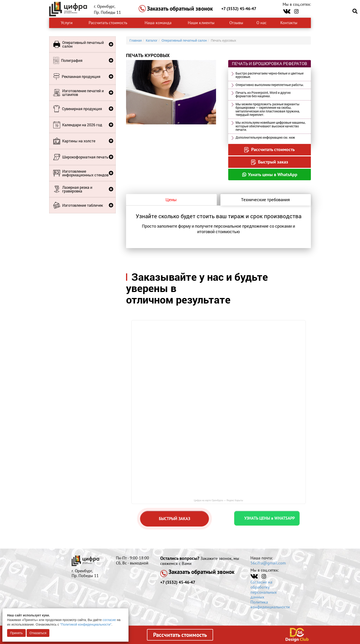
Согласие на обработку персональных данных (264, 590)
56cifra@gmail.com (268, 563)
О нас (262, 23)
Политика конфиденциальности (270, 605)
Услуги (67, 23)
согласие (109, 620)
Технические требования (265, 200)
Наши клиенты (201, 23)
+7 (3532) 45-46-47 (239, 9)
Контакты (289, 23)
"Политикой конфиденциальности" (86, 624)
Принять (16, 633)
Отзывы (236, 23)
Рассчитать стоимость (108, 23)
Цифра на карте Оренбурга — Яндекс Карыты (218, 500)
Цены (171, 200)
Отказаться (38, 633)
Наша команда (158, 23)
